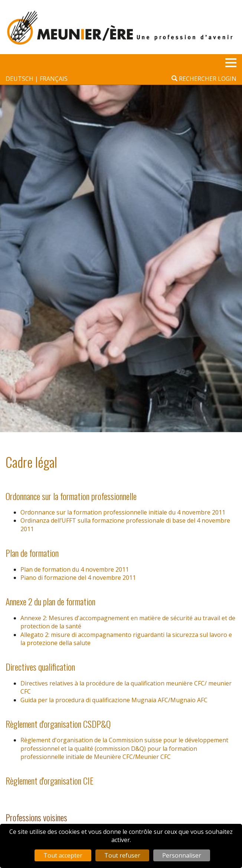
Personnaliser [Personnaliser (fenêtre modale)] (182, 855)
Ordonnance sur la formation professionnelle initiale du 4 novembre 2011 (123, 512)
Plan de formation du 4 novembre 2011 (75, 569)
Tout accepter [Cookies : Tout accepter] (63, 855)
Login (227, 79)
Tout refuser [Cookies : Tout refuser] (122, 855)
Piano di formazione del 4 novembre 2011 (78, 578)
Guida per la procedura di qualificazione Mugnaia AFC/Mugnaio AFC (114, 700)
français (54, 79)
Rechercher (194, 79)
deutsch (20, 79)
